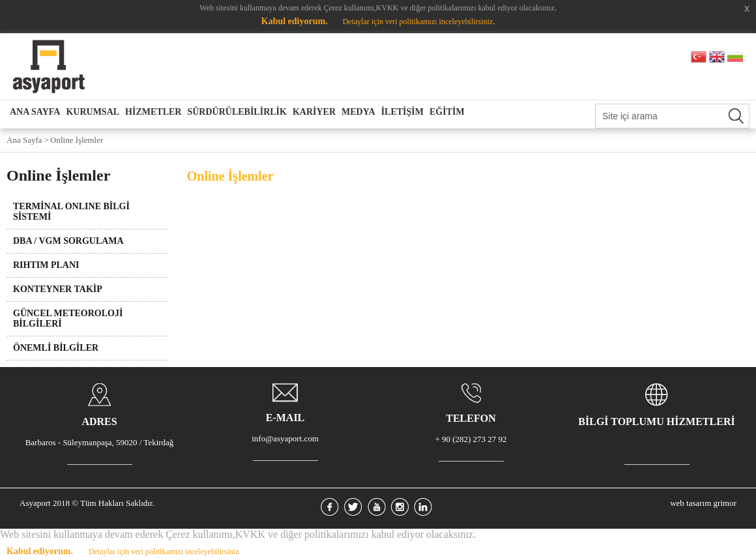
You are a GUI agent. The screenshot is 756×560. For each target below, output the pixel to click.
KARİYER (314, 112)
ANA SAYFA (35, 112)
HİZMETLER (153, 112)
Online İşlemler (77, 140)
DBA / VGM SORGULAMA (68, 241)
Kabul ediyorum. (295, 21)
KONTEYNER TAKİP (58, 289)
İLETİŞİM (402, 112)
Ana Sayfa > (28, 140)
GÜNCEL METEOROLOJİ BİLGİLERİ (68, 318)
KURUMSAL (93, 112)
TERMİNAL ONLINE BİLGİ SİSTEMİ (71, 212)
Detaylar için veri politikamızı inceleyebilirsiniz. (419, 22)
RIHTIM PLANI (46, 265)
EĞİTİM (447, 112)
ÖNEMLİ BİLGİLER (56, 348)
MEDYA (358, 112)
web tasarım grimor (703, 503)
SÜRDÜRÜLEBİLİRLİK (237, 112)
